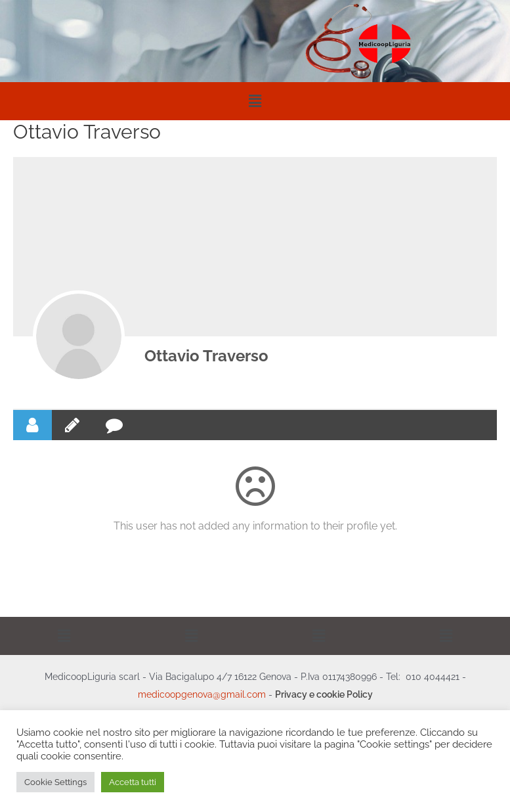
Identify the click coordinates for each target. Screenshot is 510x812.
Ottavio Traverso (206, 356)
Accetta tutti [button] (133, 782)
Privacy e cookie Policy (324, 694)
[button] (255, 101)
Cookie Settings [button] (55, 782)
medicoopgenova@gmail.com (202, 694)
